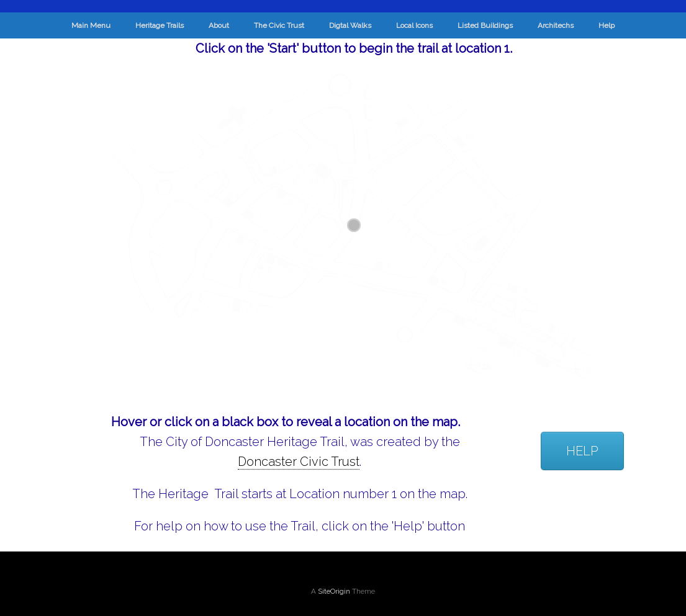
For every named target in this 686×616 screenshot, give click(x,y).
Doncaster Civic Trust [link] (299, 462)
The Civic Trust (279, 25)
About (219, 25)
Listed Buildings (485, 25)
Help (607, 25)
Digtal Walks (350, 25)
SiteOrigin (334, 591)
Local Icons (414, 25)
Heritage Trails (160, 25)
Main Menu (91, 25)
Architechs (556, 25)
